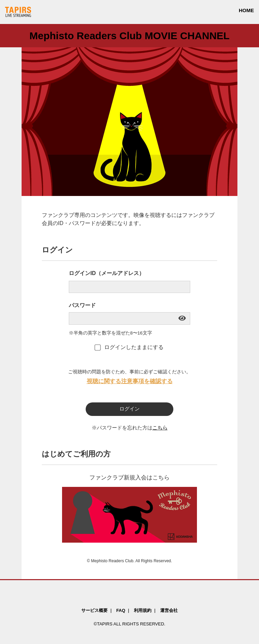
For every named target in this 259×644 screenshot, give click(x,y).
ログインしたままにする (129, 347)
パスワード (82, 305)
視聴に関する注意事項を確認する (130, 381)
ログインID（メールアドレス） (107, 273)
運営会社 (169, 610)
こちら (160, 428)
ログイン (129, 409)
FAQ (121, 610)
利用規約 (143, 610)
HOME (246, 10)
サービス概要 (94, 610)
